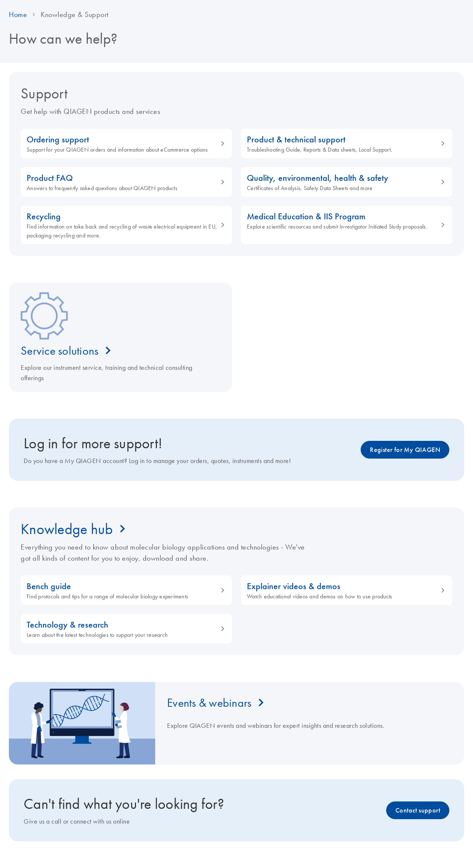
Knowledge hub (67, 529)
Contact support (418, 810)
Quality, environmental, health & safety (343, 182)
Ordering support (122, 144)
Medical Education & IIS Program (343, 221)
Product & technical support (343, 144)
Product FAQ (122, 182)
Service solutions (59, 351)
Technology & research (122, 629)
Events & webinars (209, 703)
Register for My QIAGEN (405, 450)
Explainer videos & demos (343, 590)
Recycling (122, 225)
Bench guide (122, 590)
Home (18, 14)
